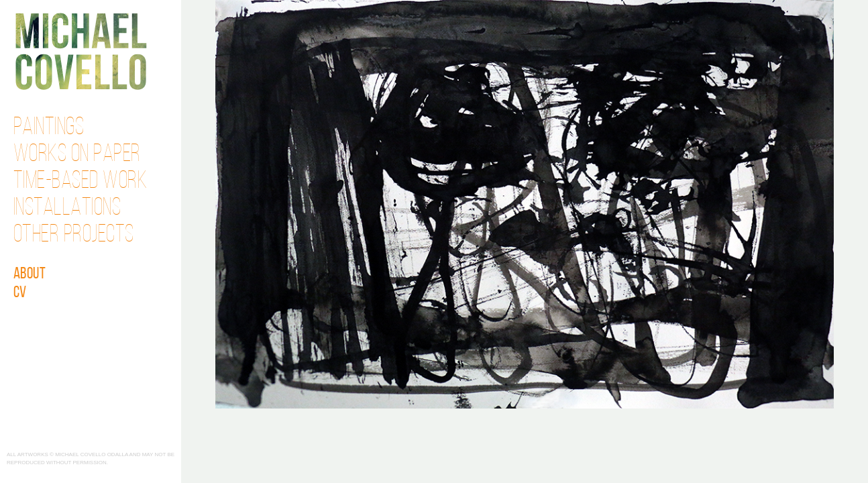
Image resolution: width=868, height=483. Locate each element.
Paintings (49, 128)
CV (20, 293)
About (30, 274)
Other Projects (74, 235)
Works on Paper (77, 155)
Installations (67, 209)
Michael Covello (81, 51)
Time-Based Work (80, 182)
